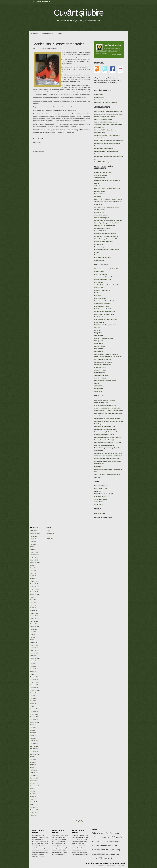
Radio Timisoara (99, 464)
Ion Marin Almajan (100, 346)
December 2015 (35, 682)
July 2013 (33, 759)
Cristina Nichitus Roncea (102, 306)
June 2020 (33, 541)
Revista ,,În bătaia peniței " (102, 218)
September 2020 (35, 533)
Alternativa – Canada (101, 175)
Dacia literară (98, 196)
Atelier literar (98, 186)
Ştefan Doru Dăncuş (100, 370)
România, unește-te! (100, 367)
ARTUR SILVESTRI (100, 178)
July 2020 (33, 539)
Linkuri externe (48, 33)
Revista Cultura (99, 244)
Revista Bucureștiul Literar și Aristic (105, 234)
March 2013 (34, 770)
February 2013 (34, 773)
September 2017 (35, 626)
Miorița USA (98, 491)
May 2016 (33, 669)
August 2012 (34, 789)
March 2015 (34, 706)
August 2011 (34, 815)
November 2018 (35, 589)
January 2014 (34, 744)
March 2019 (34, 579)
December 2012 (35, 778)
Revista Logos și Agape (101, 247)
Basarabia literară (100, 191)
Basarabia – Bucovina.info (102, 290)
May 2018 (33, 605)
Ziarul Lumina (98, 505)
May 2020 (33, 544)
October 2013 (34, 751)
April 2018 (33, 608)
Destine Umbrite (99, 97)
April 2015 (33, 704)
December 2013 (35, 746)
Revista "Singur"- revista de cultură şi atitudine (108, 220)
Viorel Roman (98, 391)
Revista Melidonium (100, 255)
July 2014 (33, 728)
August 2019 (34, 565)
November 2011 (35, 813)
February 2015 (34, 709)
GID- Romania (98, 343)
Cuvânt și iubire (78, 13)
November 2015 (35, 685)
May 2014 (33, 733)
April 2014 (33, 736)
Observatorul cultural (101, 215)
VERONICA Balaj (99, 386)
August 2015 (34, 693)
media (60, 33)
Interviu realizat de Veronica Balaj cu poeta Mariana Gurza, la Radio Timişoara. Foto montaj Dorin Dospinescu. (109, 421)
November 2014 (35, 717)
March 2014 (34, 738)
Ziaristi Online (99, 502)
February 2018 (34, 613)
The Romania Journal (101, 499)
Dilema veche (98, 204)
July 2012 (33, 791)
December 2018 (35, 587)
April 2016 (33, 672)
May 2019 (33, 573)
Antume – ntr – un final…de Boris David (106, 277)
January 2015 (34, 712)
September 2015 (35, 690)
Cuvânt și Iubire (112, 45)
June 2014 (33, 730)
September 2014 (35, 722)
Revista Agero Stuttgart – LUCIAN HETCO (107, 223)
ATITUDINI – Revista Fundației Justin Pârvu (107, 189)
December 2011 (35, 810)
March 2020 (34, 549)
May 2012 (33, 797)
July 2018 (33, 600)
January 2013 (34, 775)
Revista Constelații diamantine (103, 242)
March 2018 (34, 611)
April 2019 (33, 576)
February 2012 (34, 805)
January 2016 (34, 680)
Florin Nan (97, 330)
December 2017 (35, 619)
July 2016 (33, 664)
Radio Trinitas (98, 467)
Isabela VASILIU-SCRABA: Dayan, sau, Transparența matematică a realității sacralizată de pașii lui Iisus (108, 125)
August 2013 (34, 757)
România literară (99, 260)
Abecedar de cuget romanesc (103, 173)
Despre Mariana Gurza (44, 2)
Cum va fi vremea (100, 513)
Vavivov (97, 383)
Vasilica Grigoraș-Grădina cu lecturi (105, 381)
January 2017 (34, 648)
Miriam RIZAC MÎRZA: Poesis (103, 119)
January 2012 (34, 807)
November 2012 (35, 781)
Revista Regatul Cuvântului (102, 258)
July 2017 (33, 632)
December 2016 (35, 650)
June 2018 (33, 603)
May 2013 (33, 765)
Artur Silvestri (98, 282)
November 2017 (35, 621)
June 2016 (33, 666)
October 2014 (34, 720)
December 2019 (35, 555)
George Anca (98, 333)
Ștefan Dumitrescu (100, 373)
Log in (49, 531)
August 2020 (34, 536)
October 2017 (34, 624)
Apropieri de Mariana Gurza (103, 280)
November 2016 (35, 653)
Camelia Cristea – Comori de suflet (105, 301)
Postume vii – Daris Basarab (103, 365)
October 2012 (34, 783)
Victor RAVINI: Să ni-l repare (103, 162)
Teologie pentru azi (100, 378)
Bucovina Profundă (100, 298)
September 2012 (35, 786)
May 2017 (33, 637)
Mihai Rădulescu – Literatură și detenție (106, 354)
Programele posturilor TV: (102, 497)
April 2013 (33, 767)
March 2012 (34, 802)
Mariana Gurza (99, 349)
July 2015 (33, 696)
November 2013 (35, 749)
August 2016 (34, 661)
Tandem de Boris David (101, 375)
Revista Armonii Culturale (102, 228)
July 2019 (33, 568)
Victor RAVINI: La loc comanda (103, 149)
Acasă (33, 2)
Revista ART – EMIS (100, 231)
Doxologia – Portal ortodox (102, 317)
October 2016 (34, 656)
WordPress (50, 539)
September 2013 (35, 754)
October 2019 (34, 560)
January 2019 (34, 584)
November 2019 (35, 557)
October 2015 (34, 688)
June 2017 (33, 634)
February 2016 (34, 677)
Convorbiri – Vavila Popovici (103, 304)
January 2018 (34, 616)
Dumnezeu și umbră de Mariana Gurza (106, 319)
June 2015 (33, 698)
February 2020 (34, 552)
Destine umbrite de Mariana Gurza (104, 312)
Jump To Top (80, 821)
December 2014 (35, 714)
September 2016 (35, 658)
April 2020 (33, 547)
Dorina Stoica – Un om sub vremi (104, 314)
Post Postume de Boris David (103, 362)
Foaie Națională (99, 212)
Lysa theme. (121, 865)
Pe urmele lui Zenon (100, 100)
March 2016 (34, 674)
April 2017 (33, 640)
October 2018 (34, 592)
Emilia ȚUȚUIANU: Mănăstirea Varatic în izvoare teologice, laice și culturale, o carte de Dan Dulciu (109, 143)
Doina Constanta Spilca (101, 403)
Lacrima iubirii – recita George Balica (105, 429)
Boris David (98, 296)
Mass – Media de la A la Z (102, 489)
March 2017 (34, 642)
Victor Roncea (99, 389)
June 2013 (33, 762)
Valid (51, 533)
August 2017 (34, 629)
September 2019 (35, 563)
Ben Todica (98, 293)
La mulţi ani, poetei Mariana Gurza (105, 427)
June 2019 (33, 571)
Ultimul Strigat (99, 95)
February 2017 (34, 645)
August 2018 (34, 597)
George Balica (99, 335)
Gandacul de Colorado (101, 486)
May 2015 (33, 701)
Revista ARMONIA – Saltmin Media (105, 226)
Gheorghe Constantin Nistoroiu (104, 338)
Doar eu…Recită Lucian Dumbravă (105, 400)
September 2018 (35, 595)
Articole (34, 33)
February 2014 (34, 741)
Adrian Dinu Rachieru (101, 274)
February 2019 (34, 581)
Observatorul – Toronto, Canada (104, 494)
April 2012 (33, 799)
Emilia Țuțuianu (99, 322)
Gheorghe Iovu (99, 341)
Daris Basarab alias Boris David (104, 309)
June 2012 (33, 794)
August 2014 (34, 725)
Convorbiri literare (100, 194)
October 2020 (34, 531)
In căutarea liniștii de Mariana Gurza (105, 405)
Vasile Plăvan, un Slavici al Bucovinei (105, 103)
